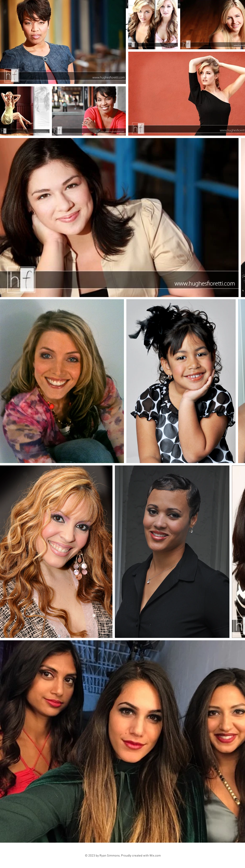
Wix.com (155, 856)
